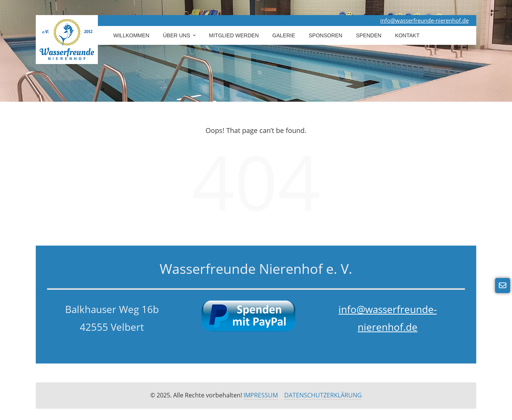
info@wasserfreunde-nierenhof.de (424, 20)
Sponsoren (325, 35)
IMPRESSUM (261, 395)
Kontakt (407, 35)
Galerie (284, 35)
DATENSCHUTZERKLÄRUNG (323, 395)
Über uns (180, 35)
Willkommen (131, 35)
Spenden (369, 35)
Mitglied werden (234, 35)
